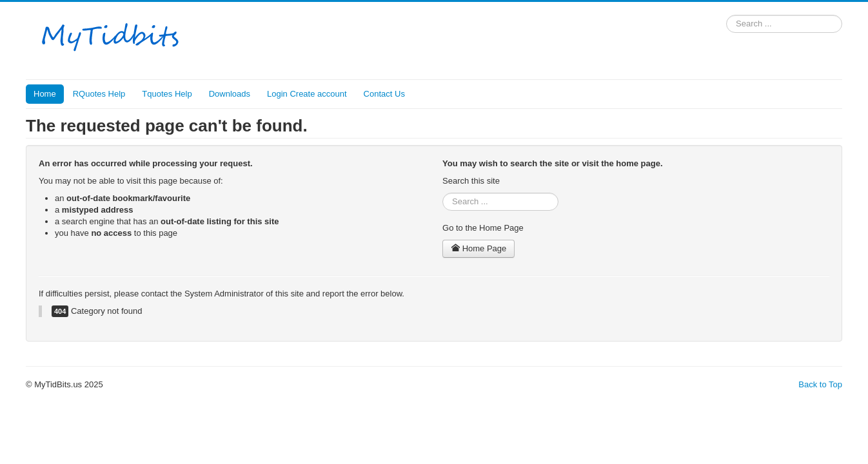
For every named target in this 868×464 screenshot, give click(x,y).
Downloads (230, 94)
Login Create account (307, 94)
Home (45, 94)
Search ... (726, 15)
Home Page (478, 248)
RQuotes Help (99, 94)
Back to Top (820, 384)
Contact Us (384, 94)
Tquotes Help (167, 94)
